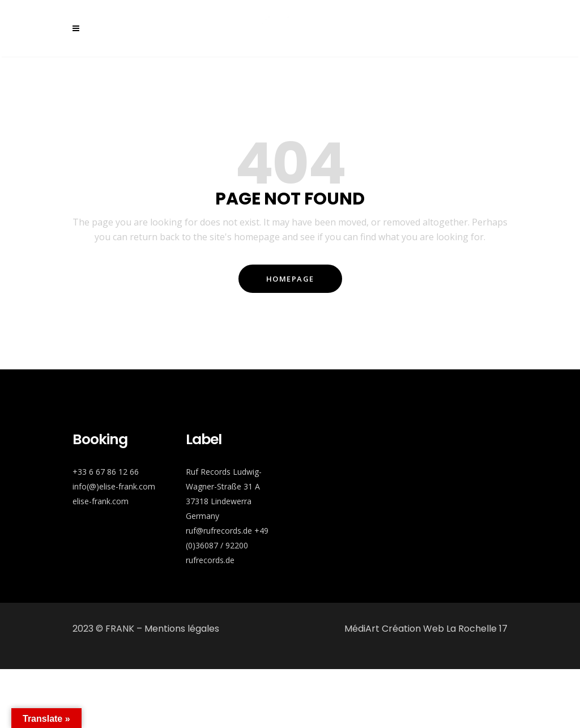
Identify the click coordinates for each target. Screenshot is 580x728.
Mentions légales (182, 629)
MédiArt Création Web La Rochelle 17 (426, 629)
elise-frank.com (101, 501)
